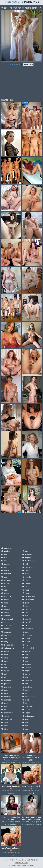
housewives (7, 713)
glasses (6, 684)
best (4, 577)
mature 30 (28, 609)
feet (4, 668)
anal (4, 554)
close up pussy (8, 626)
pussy (26, 642)
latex (4, 726)
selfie (26, 655)
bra (4, 606)
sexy (26, 661)
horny (5, 706)
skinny (26, 674)
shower (27, 668)
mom (26, 574)
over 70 (27, 622)
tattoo (26, 690)
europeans (7, 658)
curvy (5, 642)
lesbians (27, 554)
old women (28, 600)
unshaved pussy (30, 706)
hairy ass (6, 697)
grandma (6, 687)
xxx (25, 729)
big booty (6, 580)
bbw (4, 567)
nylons (26, 593)
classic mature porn (10, 619)
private (26, 638)
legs (25, 551)
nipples (27, 583)
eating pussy (8, 648)
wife (25, 726)
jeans (5, 723)
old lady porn (29, 596)
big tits (5, 583)
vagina (26, 713)
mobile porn (28, 567)
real (25, 645)
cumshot (6, 635)
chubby (5, 616)
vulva (26, 719)
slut (25, 677)
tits (25, 703)
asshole (6, 564)
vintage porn (29, 716)
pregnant (27, 635)
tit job (26, 700)
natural (26, 580)
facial (5, 661)
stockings (27, 687)
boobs (5, 600)
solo (25, 684)
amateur (6, 551)
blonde (5, 593)
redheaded (28, 648)
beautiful (6, 574)
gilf (4, 677)
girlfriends (6, 680)
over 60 (27, 619)
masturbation (29, 561)
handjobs (6, 700)
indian (5, 716)
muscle (27, 577)
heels (5, 703)
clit (4, 622)
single (26, 671)
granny (5, 690)
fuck (4, 674)
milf (25, 564)
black (5, 590)
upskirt (26, 710)
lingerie (27, 558)
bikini (5, 587)
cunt (4, 638)
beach (5, 571)
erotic (5, 655)
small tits (27, 680)
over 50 (27, 616)
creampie (6, 632)
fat (3, 664)
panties (27, 626)
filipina (5, 671)
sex (25, 658)
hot (4, 710)
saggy (26, 651)
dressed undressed (10, 645)
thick (26, 693)
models (27, 571)
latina (5, 729)
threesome (28, 697)
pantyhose (28, 629)
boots (5, 603)
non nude (27, 587)
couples (6, 629)
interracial (6, 719)
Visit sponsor (28, 64)
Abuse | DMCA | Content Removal (16, 860)
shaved (27, 664)
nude (26, 590)
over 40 (27, 613)
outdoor (27, 606)
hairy (4, 693)
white (26, 723)
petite (26, 632)
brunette (6, 609)
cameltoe (6, 613)
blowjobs (6, 596)
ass (4, 561)
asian (5, 558)
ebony (5, 651)
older (26, 603)
